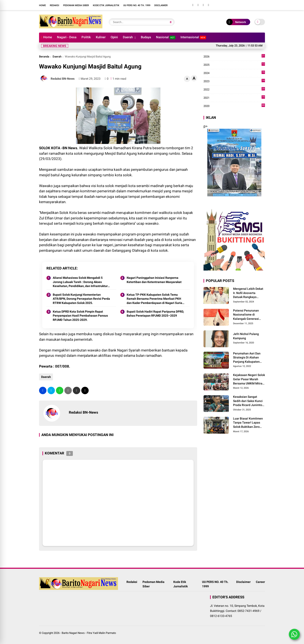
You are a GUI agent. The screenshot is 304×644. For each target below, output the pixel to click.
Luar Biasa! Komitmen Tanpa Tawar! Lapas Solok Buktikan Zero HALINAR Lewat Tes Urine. (248, 423)
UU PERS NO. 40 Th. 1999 (137, 5)
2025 (234, 65)
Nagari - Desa (67, 37)
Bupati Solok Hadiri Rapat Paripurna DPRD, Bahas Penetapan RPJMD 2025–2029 (155, 314)
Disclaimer (161, 5)
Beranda (44, 57)
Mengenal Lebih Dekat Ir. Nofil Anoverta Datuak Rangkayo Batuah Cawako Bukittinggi (248, 293)
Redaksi (54, 5)
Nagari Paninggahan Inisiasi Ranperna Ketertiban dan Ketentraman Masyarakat (154, 280)
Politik (86, 37)
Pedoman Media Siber (76, 5)
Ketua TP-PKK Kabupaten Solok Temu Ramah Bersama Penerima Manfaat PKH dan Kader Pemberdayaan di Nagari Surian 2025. (155, 299)
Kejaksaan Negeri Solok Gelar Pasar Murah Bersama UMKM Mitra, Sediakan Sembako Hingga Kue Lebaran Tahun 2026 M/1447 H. (249, 379)
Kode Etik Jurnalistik (106, 5)
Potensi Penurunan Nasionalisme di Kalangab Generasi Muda (246, 315)
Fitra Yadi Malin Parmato (101, 633)
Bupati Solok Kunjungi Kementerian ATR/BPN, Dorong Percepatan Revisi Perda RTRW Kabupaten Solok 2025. (81, 299)
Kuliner (101, 37)
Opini (114, 37)
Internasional (193, 37)
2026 (234, 57)
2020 (234, 106)
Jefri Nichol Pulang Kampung (246, 336)
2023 (234, 81)
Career (260, 582)
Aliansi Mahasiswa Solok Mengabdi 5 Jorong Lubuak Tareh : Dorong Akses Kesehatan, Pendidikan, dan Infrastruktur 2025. (80, 282)
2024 (234, 73)
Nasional (166, 37)
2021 (234, 98)
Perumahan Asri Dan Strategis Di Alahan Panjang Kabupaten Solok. (247, 358)
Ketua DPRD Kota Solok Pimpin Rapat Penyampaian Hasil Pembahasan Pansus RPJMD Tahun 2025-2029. (80, 316)
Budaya (146, 37)
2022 (234, 90)
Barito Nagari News (73, 633)
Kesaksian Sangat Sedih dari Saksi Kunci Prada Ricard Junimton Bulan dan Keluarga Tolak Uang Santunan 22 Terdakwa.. (248, 401)
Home (42, 5)
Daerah (128, 37)
